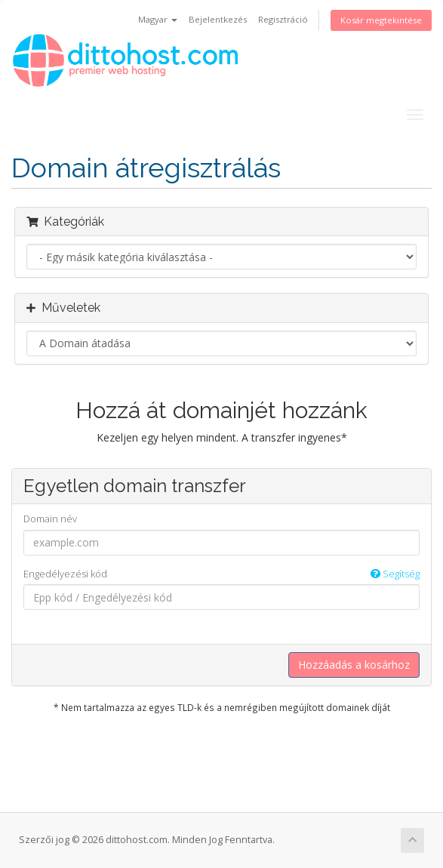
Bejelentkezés (218, 19)
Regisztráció (283, 19)
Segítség (395, 574)
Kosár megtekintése (381, 20)
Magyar (158, 19)
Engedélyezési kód (221, 574)
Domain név (50, 519)
